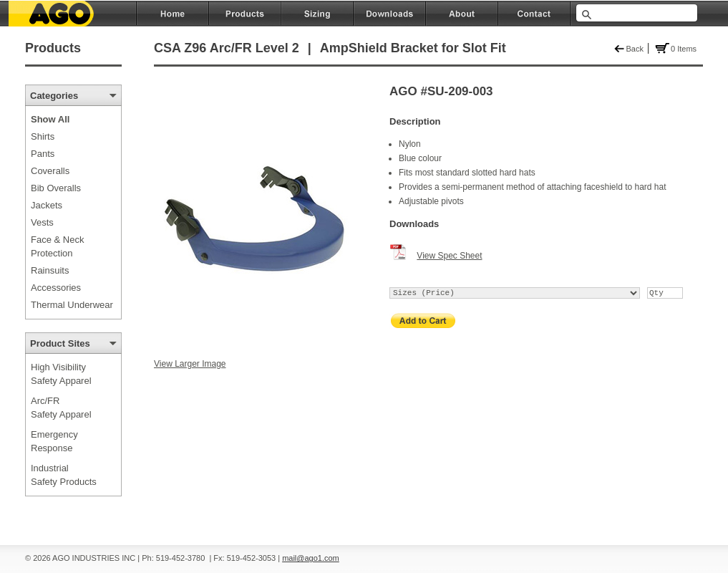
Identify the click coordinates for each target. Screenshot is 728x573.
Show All (50, 119)
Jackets (47, 205)
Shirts (43, 136)
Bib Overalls (56, 188)
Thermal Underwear (72, 305)
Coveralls (50, 171)
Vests (42, 222)
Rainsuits (50, 270)
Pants (43, 154)
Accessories (56, 288)
